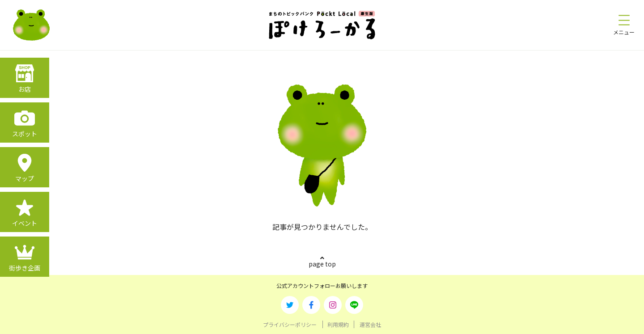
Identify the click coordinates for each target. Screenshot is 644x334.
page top (322, 264)
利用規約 (338, 324)
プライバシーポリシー (290, 324)
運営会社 (370, 324)
